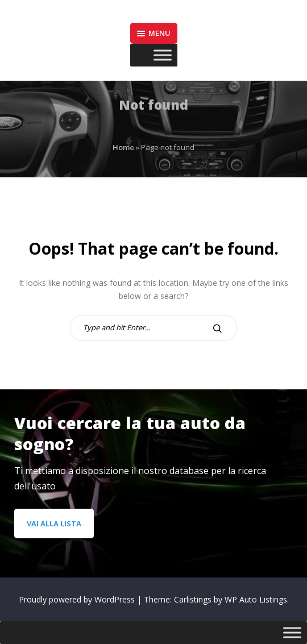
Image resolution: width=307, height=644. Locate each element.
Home (123, 147)
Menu (154, 33)
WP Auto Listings (256, 599)
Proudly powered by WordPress (78, 599)
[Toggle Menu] (163, 55)
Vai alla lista (54, 523)
